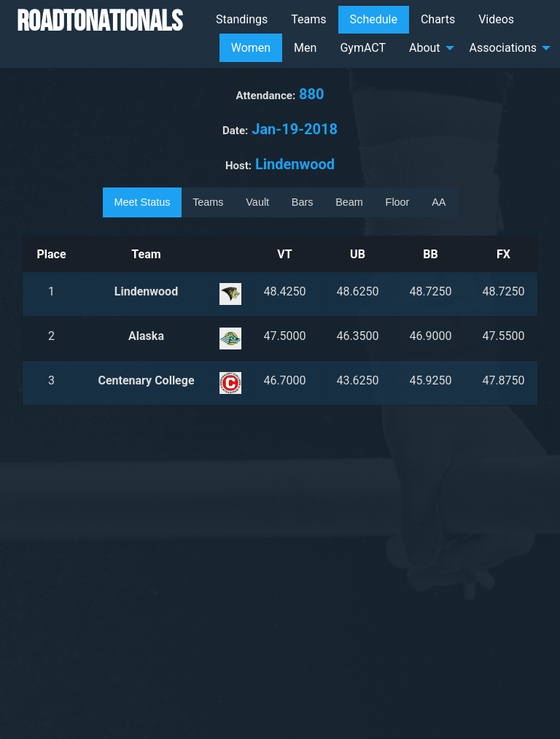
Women (251, 48)
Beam (349, 202)
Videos (496, 19)
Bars (303, 202)
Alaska (146, 336)
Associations (503, 48)
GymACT (363, 48)
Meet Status (143, 202)
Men (305, 48)
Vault (257, 202)
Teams (308, 19)
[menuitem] (242, 20)
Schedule (374, 19)
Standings (242, 19)
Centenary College (146, 380)
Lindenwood (146, 291)
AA (439, 202)
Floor (398, 202)
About (425, 48)
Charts (438, 19)
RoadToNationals (100, 20)
